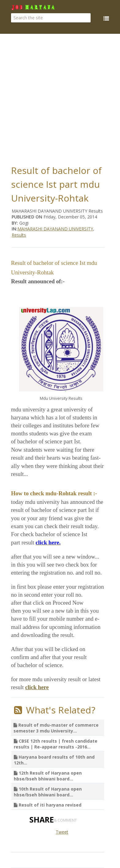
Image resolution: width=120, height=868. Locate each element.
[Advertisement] (60, 98)
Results (19, 235)
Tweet (62, 832)
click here (37, 687)
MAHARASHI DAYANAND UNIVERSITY (55, 229)
